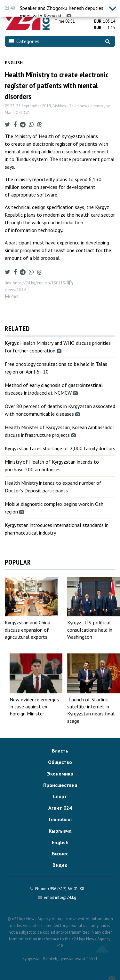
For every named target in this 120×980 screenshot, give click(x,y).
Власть (60, 751)
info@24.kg (66, 897)
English (14, 63)
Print (12, 296)
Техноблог (60, 819)
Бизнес (60, 853)
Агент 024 (60, 808)
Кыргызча (60, 831)
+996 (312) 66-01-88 (66, 889)
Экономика (60, 774)
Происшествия (60, 785)
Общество (60, 762)
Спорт (60, 796)
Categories (24, 41)
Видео (60, 865)
